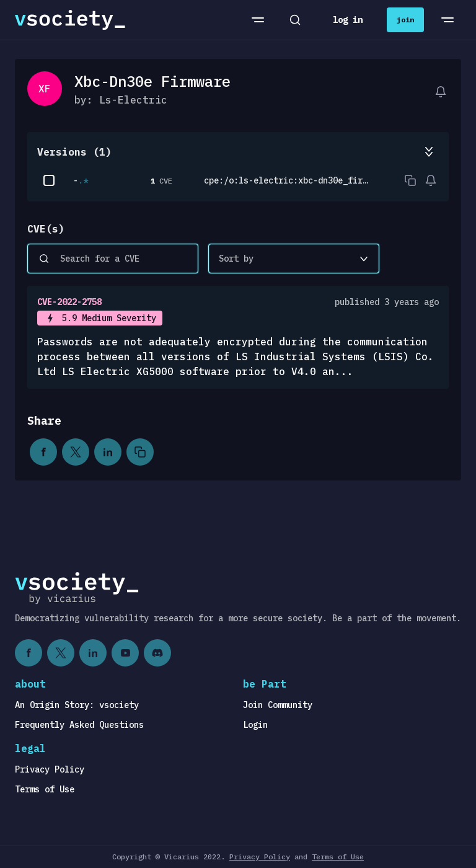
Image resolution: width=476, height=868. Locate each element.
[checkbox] (49, 180)
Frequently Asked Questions (79, 725)
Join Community (278, 705)
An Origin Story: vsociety (77, 705)
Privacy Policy (50, 769)
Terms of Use (45, 789)
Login (255, 725)
